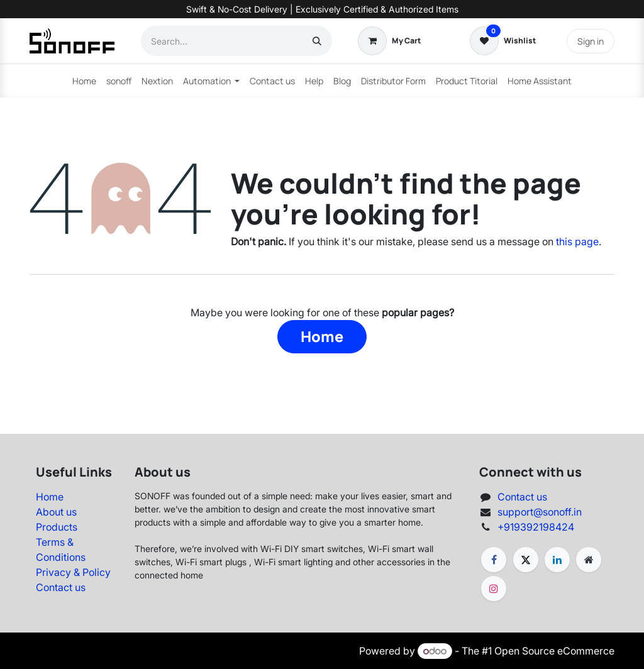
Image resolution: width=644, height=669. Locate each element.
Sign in (591, 41)
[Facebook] (494, 560)
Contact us (61, 587)
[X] (526, 560)
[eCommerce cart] (389, 41)
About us (56, 512)
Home (322, 336)
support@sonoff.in (540, 512)
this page (577, 241)
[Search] (317, 41)
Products (57, 527)
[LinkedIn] (557, 560)
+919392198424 (536, 527)
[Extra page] (589, 560)
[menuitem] (84, 81)
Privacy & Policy (73, 572)
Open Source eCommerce (554, 651)
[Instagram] (494, 589)
